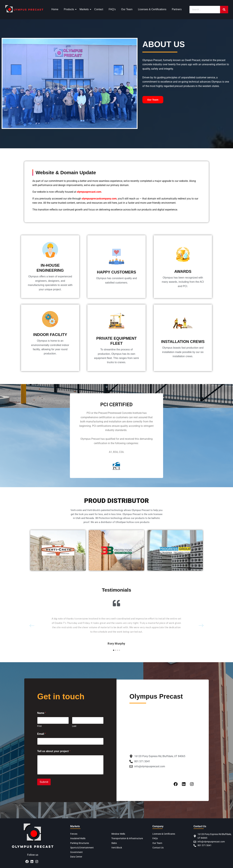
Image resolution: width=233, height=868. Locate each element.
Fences (74, 834)
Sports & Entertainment (82, 848)
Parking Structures (80, 843)
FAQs (155, 838)
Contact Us (158, 848)
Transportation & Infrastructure (127, 838)
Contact (99, 9)
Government (76, 852)
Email (42, 734)
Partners (177, 9)
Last (74, 726)
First (39, 726)
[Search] (205, 10)
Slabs (114, 843)
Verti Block (117, 848)
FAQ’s (112, 9)
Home (55, 9)
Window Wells (118, 834)
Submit (44, 782)
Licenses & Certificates (164, 834)
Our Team (127, 9)
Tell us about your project (54, 751)
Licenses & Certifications (152, 9)
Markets (85, 9)
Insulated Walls (78, 838)
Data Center (76, 857)
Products (69, 9)
